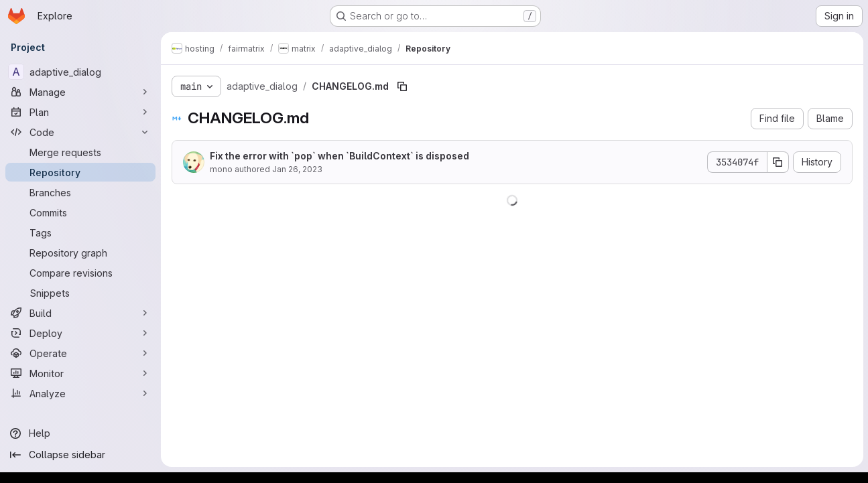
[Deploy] (80, 333)
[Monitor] (80, 373)
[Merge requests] (80, 152)
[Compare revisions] (80, 273)
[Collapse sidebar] (80, 455)
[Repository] (80, 172)
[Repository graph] (80, 253)
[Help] (80, 433)
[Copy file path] (402, 86)
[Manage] (80, 92)
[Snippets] (80, 293)
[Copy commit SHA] (778, 162)
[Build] (80, 313)
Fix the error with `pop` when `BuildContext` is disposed (339, 156)
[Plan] (80, 112)
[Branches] (80, 192)
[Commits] (80, 212)
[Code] (80, 132)
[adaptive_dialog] (80, 72)
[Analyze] (80, 393)
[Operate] (80, 353)
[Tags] (80, 232)
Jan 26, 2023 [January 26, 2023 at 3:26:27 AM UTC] (297, 169)
